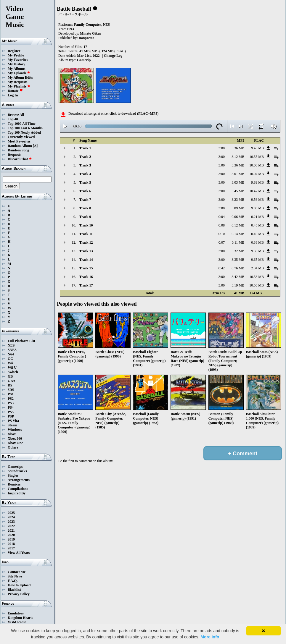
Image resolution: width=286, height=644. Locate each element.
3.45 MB (238, 191)
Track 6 (85, 191)
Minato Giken (91, 33)
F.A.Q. (13, 581)
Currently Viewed (21, 137)
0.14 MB (238, 234)
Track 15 (86, 268)
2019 (11, 539)
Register (14, 51)
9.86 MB (257, 208)
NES (11, 345)
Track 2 (85, 157)
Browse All (16, 115)
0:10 (222, 234)
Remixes (14, 484)
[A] (35, 146)
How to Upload (19, 585)
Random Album (20, 146)
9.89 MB (257, 182)
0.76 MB (238, 268)
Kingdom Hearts (20, 618)
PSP (11, 416)
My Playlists (19, 86)
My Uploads (19, 73)
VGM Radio (17, 622)
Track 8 (85, 208)
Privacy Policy (19, 594)
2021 (11, 530)
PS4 (11, 407)
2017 (11, 548)
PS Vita (13, 421)
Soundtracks (17, 471)
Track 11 (86, 234)
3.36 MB (238, 148)
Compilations (18, 489)
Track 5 (85, 182)
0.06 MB (238, 217)
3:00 (222, 148)
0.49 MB (257, 234)
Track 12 (86, 242)
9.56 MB (257, 200)
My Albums (17, 69)
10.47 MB (257, 191)
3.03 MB (238, 182)
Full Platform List (21, 341)
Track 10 (86, 225)
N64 (11, 354)
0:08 (222, 225)
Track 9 (85, 217)
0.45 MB (257, 225)
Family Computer (88, 25)
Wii (10, 363)
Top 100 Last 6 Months (25, 128)
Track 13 (86, 251)
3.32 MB (238, 251)
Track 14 (86, 260)
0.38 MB (257, 242)
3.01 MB (238, 174)
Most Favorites (19, 141)
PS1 (11, 394)
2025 (11, 513)
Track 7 (85, 200)
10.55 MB (257, 157)
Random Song (18, 150)
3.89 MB (238, 208)
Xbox (12, 434)
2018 (11, 544)
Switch (13, 372)
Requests (15, 155)
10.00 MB (257, 165)
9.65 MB (257, 260)
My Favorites (18, 60)
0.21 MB (257, 217)
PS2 (11, 399)
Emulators (16, 613)
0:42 (222, 268)
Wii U (12, 368)
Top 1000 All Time (21, 124)
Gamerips (15, 467)
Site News (15, 576)
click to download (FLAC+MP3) (134, 114)
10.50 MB (257, 285)
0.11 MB (238, 242)
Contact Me (17, 572)
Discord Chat (20, 159)
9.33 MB (257, 251)
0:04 (222, 217)
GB (10, 376)
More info (210, 637)
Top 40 (13, 119)
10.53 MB (257, 277)
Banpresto (86, 38)
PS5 (11, 412)
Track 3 (85, 165)
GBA (12, 381)
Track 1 (85, 148)
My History (16, 64)
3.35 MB (238, 260)
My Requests (17, 82)
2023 (11, 522)
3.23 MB (238, 200)
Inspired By (17, 493)
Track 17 (86, 285)
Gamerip (84, 60)
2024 (11, 517)
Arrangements (19, 480)
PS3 (11, 403)
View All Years (19, 553)
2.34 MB (257, 268)
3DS (11, 390)
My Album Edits (20, 77)
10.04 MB (257, 174)
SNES (12, 350)
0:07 (222, 242)
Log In (13, 95)
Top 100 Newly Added (24, 132)
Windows (15, 430)
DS (10, 385)
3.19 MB (238, 285)
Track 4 (85, 174)
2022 (11, 526)
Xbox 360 (15, 438)
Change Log (113, 56)
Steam (12, 425)
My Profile (16, 55)
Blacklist (14, 590)
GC (10, 359)
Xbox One (15, 443)
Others (13, 447)
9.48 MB (257, 148)
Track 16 (86, 277)
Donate (15, 91)
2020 (11, 535)
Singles (13, 475)
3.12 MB (238, 157)
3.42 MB (238, 277)
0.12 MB (238, 225)
